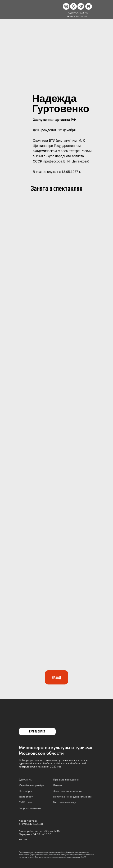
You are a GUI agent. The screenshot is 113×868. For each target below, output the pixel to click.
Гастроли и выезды (65, 802)
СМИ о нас (26, 802)
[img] (29, 720)
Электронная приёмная (68, 791)
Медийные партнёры (32, 785)
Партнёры (25, 791)
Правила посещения (66, 780)
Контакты (25, 839)
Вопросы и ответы (30, 808)
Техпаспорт (26, 797)
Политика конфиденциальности (72, 797)
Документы (25, 780)
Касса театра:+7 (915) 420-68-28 (31, 822)
